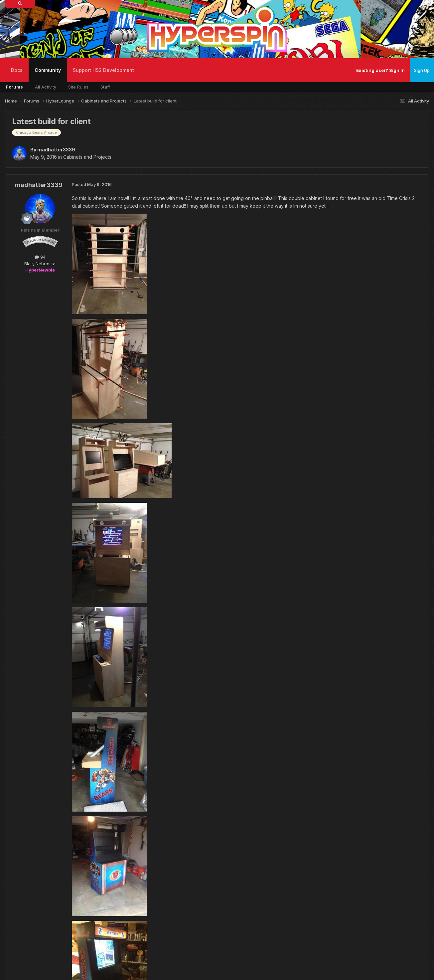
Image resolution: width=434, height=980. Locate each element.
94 (40, 257)
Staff (105, 87)
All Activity (46, 87)
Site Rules (78, 87)
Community (48, 75)
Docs (17, 70)
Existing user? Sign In (380, 70)
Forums (14, 87)
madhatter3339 (56, 150)
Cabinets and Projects (87, 157)
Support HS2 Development (103, 70)
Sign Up (422, 70)
